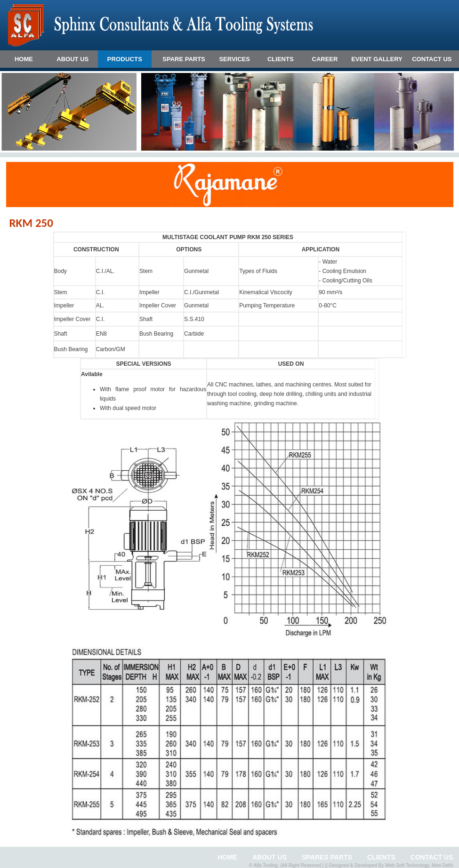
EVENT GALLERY (377, 59)
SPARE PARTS (184, 59)
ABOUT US (72, 59)
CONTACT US (432, 59)
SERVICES (234, 59)
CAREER (325, 59)
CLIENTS (281, 59)
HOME (24, 59)
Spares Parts (327, 857)
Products (125, 59)
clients (381, 857)
